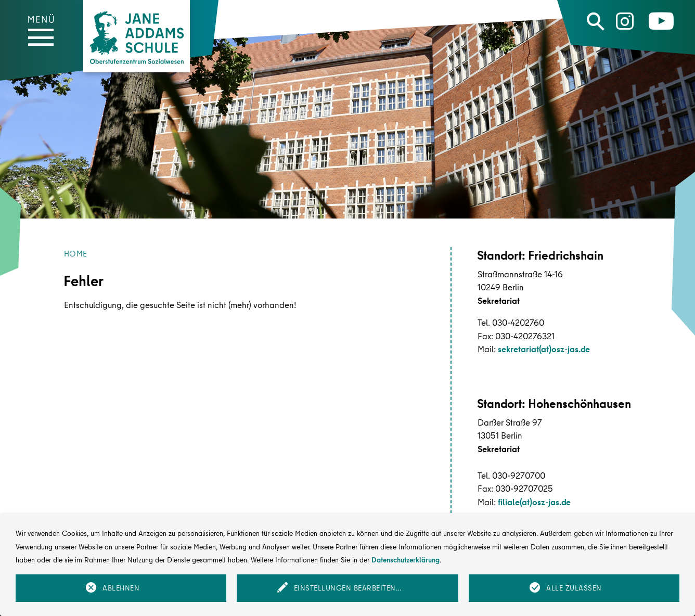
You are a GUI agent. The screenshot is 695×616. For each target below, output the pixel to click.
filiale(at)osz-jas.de (534, 502)
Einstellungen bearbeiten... (348, 588)
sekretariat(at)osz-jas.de (544, 349)
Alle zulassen (574, 588)
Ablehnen (121, 588)
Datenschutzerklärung (406, 560)
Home (75, 254)
